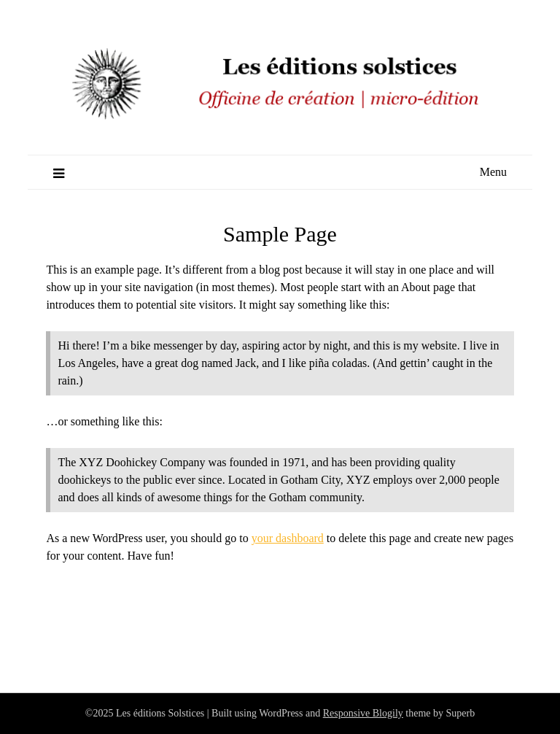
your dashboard (288, 538)
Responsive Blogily (363, 713)
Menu (493, 172)
